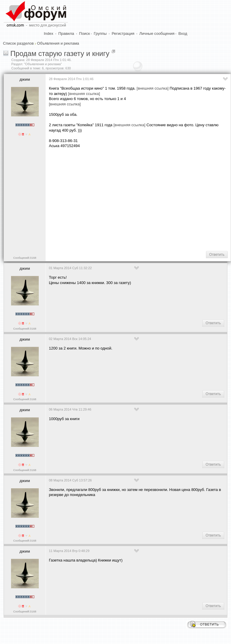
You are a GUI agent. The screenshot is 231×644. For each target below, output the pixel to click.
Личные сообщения (157, 33)
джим (25, 79)
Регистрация (123, 33)
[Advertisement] (139, 199)
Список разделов (18, 43)
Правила (66, 33)
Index (49, 33)
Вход (183, 33)
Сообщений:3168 (25, 258)
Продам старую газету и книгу (60, 53)
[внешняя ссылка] (152, 88)
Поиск (84, 33)
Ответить (217, 255)
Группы (100, 33)
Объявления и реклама (58, 43)
